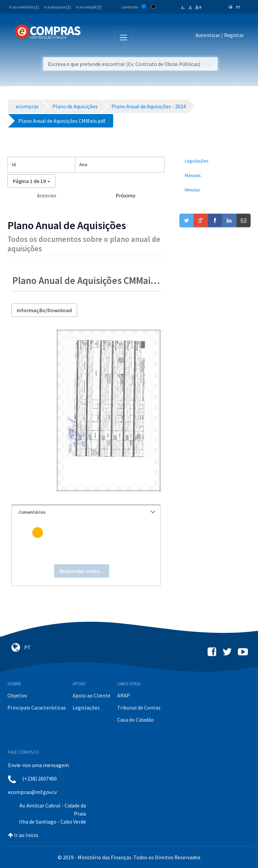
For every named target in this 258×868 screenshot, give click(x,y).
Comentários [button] (87, 512)
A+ (199, 7)
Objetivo (17, 695)
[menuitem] (215, 161)
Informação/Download (44, 310)
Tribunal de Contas (139, 708)
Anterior (47, 195)
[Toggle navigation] (90, 36)
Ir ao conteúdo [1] (24, 7)
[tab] (86, 512)
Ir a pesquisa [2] (57, 7)
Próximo (125, 195)
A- (183, 8)
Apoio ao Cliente (92, 695)
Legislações (86, 708)
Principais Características (37, 708)
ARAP (124, 695)
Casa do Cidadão (136, 720)
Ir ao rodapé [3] (89, 7)
